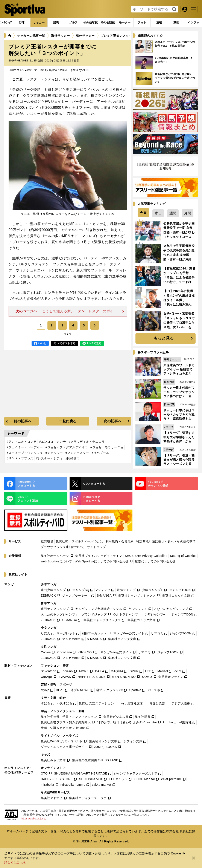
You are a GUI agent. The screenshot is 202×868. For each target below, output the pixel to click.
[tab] (22, 23)
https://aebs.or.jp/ (34, 819)
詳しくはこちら (15, 862)
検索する (174, 9)
